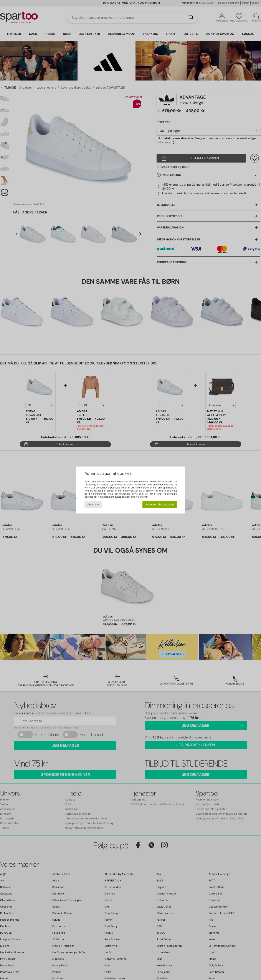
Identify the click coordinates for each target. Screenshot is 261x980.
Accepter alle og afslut (159, 504)
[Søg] (191, 18)
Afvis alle (93, 504)
